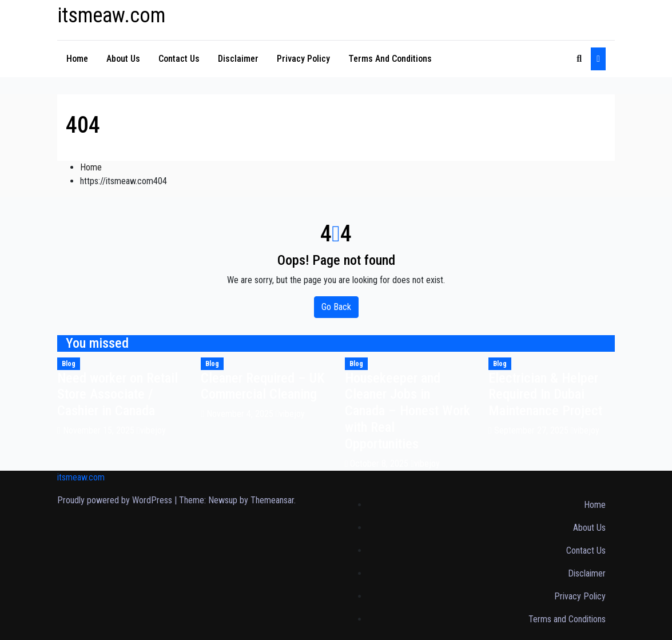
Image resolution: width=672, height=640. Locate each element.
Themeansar (272, 500)
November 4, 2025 (241, 414)
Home (77, 59)
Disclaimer (238, 59)
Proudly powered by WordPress (116, 500)
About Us (123, 59)
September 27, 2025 (532, 430)
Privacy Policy (303, 59)
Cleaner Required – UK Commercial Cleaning (263, 386)
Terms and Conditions (390, 59)
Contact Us (179, 59)
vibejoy (151, 430)
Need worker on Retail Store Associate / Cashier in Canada (118, 395)
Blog (69, 364)
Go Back (336, 307)
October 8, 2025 (380, 464)
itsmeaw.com (111, 15)
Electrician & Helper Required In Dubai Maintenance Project (545, 395)
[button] (579, 59)
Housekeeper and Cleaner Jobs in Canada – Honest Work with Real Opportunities (407, 411)
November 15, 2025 (100, 430)
